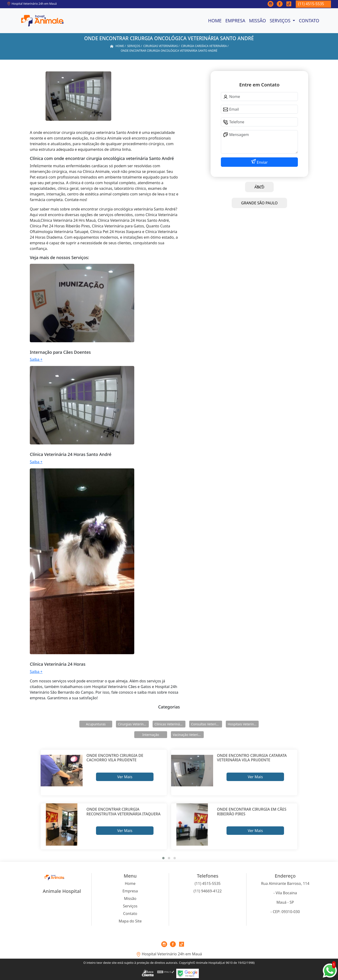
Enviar (262, 162)
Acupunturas (96, 724)
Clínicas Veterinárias (170, 724)
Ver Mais (125, 777)
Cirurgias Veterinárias (133, 724)
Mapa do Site (130, 921)
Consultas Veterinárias (207, 724)
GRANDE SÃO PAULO (259, 203)
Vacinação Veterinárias (188, 735)
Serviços (281, 21)
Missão (257, 21)
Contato (309, 21)
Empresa (235, 21)
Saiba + (36, 359)
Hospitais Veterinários (243, 724)
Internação (151, 735)
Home (215, 21)
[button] (163, 858)
